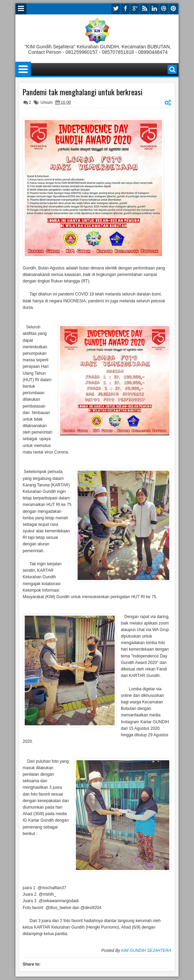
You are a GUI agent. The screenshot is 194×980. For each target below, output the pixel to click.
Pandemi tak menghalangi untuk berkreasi (83, 92)
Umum (47, 102)
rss (145, 9)
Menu (21, 9)
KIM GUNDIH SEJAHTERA (146, 951)
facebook (125, 9)
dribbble (164, 9)
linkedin (154, 9)
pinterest (173, 9)
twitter (116, 9)
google (135, 9)
